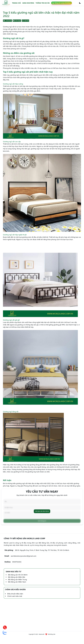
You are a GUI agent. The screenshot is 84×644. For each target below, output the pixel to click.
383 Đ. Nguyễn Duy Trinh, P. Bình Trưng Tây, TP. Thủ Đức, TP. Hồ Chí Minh (37, 550)
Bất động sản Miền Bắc (17, 577)
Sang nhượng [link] (28, 3)
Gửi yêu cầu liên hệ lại (42, 511)
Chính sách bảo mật (15, 596)
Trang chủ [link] (16, 3)
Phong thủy (28, 486)
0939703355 (13, 562)
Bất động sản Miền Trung (17, 580)
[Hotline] (5, 627)
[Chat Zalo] (5, 632)
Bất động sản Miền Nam (17, 582)
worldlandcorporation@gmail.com (20, 556)
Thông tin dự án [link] (43, 3)
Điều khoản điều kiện (15, 594)
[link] (6, 3)
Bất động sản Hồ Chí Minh (18, 575)
